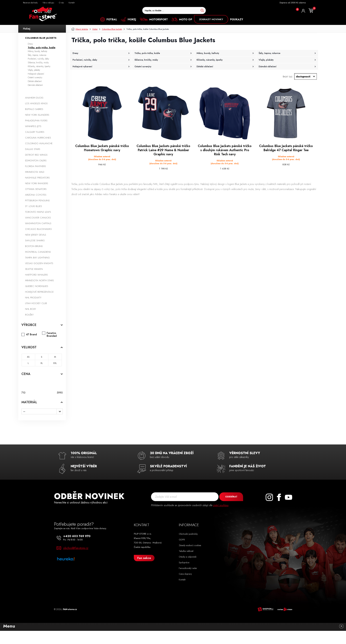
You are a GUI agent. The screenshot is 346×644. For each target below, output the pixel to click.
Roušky (29, 315)
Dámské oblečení (35, 85)
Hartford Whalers (36, 275)
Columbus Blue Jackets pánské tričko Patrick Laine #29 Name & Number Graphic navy (163, 150)
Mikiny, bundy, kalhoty (37, 51)
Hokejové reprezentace (39, 292)
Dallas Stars (33, 149)
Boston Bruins (34, 246)
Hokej (27, 29)
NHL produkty (33, 298)
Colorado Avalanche (39, 143)
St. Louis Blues (34, 206)
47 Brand (31, 335)
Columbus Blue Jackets (41, 38)
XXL (55, 363)
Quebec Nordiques (37, 286)
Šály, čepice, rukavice (37, 55)
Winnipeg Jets (33, 126)
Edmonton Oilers (36, 161)
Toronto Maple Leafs (38, 212)
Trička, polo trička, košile (42, 48)
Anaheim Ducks (34, 98)
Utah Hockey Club (36, 303)
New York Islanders (37, 115)
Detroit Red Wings (36, 155)
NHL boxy (31, 309)
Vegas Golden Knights (39, 263)
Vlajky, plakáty (34, 70)
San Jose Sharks (35, 240)
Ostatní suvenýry (35, 77)
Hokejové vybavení (36, 74)
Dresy (30, 44)
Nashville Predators (37, 178)
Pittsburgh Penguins (37, 200)
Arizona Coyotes (36, 195)
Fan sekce (144, 558)
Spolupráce (184, 562)
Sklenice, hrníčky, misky (38, 62)
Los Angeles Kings (36, 103)
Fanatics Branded (52, 335)
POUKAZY (237, 19)
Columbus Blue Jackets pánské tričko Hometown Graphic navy (102, 148)
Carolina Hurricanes (38, 138)
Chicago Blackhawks (38, 229)
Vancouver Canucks (38, 218)
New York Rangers (37, 183)
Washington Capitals (38, 223)
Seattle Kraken (34, 269)
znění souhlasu (221, 505)
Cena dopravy (185, 574)
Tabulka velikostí (186, 551)
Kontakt (182, 580)
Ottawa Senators (36, 189)
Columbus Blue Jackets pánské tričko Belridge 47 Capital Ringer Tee (286, 148)
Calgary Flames (35, 132)
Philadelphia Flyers (36, 121)
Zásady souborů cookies (190, 545)
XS (28, 357)
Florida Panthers (35, 166)
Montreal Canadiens (38, 252)
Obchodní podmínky (188, 534)
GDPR (182, 540)
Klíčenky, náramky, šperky (39, 66)
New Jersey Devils (36, 235)
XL (42, 363)
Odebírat (231, 497)
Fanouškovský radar (188, 568)
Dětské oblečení (35, 81)
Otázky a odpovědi (188, 557)
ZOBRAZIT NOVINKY (211, 19)
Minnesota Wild (35, 172)
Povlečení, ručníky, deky (38, 59)
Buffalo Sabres (34, 109)
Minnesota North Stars (39, 280)
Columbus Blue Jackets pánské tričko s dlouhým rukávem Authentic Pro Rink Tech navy (225, 150)
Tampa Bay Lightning (37, 258)
